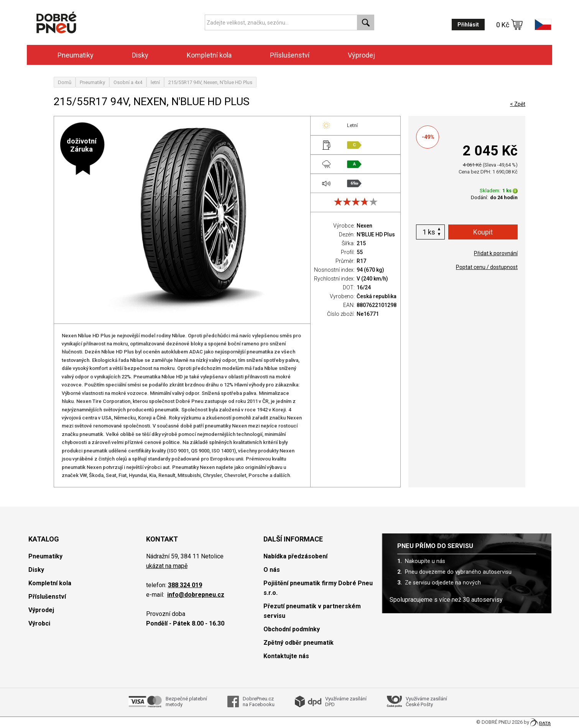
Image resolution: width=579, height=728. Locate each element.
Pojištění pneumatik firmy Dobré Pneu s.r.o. (318, 588)
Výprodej (361, 55)
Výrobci (39, 623)
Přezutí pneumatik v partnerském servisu (312, 611)
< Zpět (518, 104)
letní (155, 82)
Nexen (364, 226)
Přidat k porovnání (496, 253)
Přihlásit (468, 25)
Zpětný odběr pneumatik (299, 643)
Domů (65, 82)
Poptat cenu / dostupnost (487, 267)
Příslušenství (290, 55)
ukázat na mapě (167, 566)
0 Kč (510, 25)
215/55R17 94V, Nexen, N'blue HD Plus (210, 82)
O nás (272, 570)
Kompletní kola (209, 55)
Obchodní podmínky (292, 629)
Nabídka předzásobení (295, 556)
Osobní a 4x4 (128, 82)
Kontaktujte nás (286, 656)
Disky (140, 55)
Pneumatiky (76, 55)
